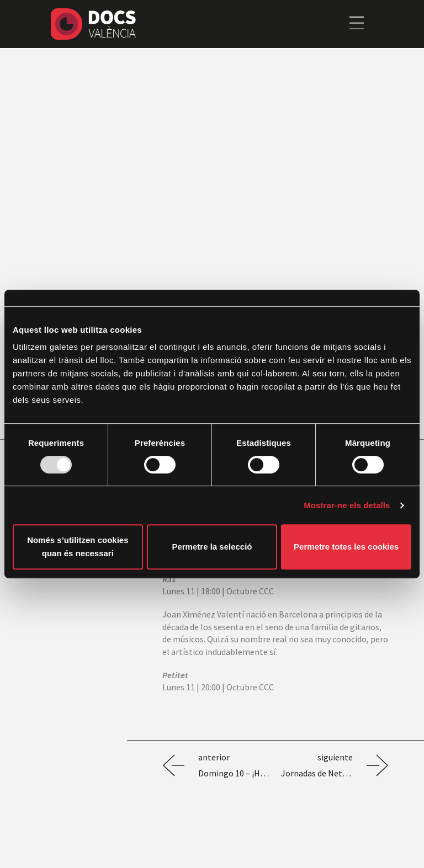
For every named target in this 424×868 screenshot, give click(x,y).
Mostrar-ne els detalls (347, 505)
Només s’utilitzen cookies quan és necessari (78, 547)
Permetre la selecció (212, 547)
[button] (356, 24)
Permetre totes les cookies (346, 547)
